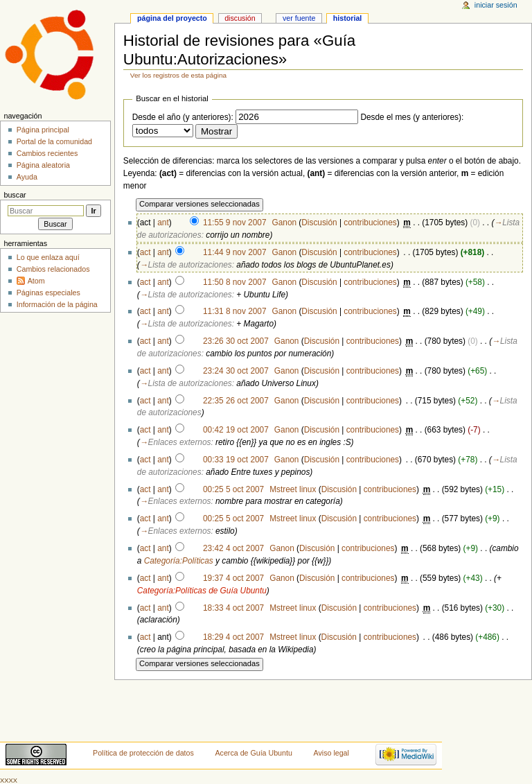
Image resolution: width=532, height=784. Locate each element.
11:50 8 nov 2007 (235, 282)
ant (163, 223)
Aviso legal (331, 753)
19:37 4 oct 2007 (233, 578)
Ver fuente (299, 18)
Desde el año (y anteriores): (183, 117)
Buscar (15, 195)
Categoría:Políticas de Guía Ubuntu (202, 591)
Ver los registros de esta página (178, 75)
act (145, 252)
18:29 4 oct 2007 (233, 637)
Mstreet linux (293, 489)
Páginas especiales (48, 293)
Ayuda (27, 177)
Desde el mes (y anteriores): (412, 117)
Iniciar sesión (496, 5)
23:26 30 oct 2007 (236, 341)
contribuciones (370, 223)
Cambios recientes (47, 153)
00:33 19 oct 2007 (236, 460)
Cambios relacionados (53, 269)
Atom (36, 281)
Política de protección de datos (143, 753)
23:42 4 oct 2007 (233, 548)
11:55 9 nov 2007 (235, 223)
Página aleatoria (43, 165)
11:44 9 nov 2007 (235, 252)
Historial (348, 18)
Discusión (319, 223)
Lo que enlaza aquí (48, 257)
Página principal (43, 130)
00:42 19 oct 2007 (236, 430)
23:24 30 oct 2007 (236, 371)
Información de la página (57, 304)
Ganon (285, 223)
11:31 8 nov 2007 (235, 311)
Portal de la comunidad (54, 141)
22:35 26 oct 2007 (236, 401)
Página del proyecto (172, 18)
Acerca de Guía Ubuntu (254, 753)
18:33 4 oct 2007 (233, 608)
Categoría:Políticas (179, 561)
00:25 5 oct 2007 (233, 489)
